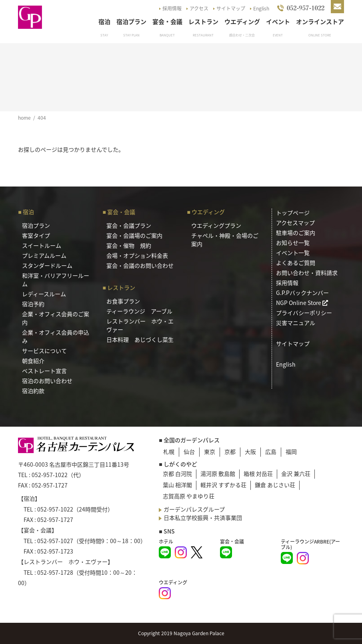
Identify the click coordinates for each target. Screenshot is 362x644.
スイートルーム (42, 245)
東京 (210, 451)
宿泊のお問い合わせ (47, 381)
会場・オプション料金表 (137, 255)
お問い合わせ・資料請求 (307, 273)
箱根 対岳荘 (258, 473)
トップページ (293, 213)
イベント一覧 (293, 253)
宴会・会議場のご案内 (134, 235)
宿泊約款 (33, 391)
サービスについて (44, 351)
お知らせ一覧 (293, 243)
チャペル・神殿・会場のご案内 (225, 240)
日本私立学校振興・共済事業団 (203, 518)
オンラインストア (320, 22)
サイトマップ (231, 8)
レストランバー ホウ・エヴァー (140, 325)
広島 (271, 451)
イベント (278, 22)
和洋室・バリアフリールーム (56, 280)
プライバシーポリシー (304, 313)
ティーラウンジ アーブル (139, 311)
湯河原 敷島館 (218, 473)
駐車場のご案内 (296, 233)
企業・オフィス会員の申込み (56, 336)
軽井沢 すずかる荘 (223, 485)
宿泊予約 (33, 304)
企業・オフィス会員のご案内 (56, 318)
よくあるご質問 (296, 263)
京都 (230, 451)
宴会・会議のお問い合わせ (140, 265)
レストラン (203, 22)
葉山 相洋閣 (177, 485)
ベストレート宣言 (44, 371)
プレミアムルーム (44, 255)
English (261, 8)
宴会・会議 (167, 22)
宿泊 (104, 22)
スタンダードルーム (47, 265)
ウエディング (242, 22)
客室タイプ (36, 235)
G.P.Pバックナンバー (302, 293)
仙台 (189, 451)
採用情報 (172, 8)
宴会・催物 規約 (129, 245)
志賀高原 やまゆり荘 (189, 496)
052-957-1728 (55, 572)
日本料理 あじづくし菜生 (140, 339)
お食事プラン (123, 301)
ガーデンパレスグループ (194, 509)
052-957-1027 (55, 541)
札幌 (169, 451)
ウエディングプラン (216, 225)
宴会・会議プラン (129, 225)
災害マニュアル (296, 323)
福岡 (291, 451)
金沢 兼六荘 (296, 473)
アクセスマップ (295, 223)
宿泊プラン (131, 22)
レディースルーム (44, 294)
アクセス (199, 8)
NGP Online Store (302, 303)
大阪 (250, 451)
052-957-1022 (50, 475)
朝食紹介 (33, 361)
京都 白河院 (177, 473)
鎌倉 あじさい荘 (275, 485)
